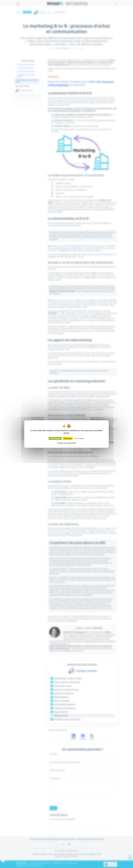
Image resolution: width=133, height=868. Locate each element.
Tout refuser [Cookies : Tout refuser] (68, 438)
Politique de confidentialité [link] (66, 443)
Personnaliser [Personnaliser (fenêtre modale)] (79, 438)
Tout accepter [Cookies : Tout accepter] (55, 438)
